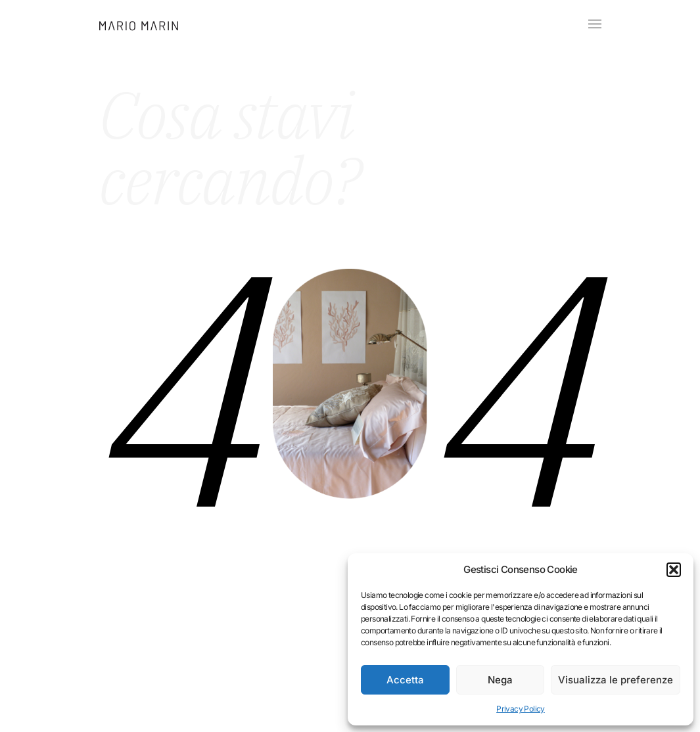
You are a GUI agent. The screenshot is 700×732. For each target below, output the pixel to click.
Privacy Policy (521, 709)
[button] (674, 570)
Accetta (405, 680)
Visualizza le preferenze (616, 680)
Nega (500, 680)
